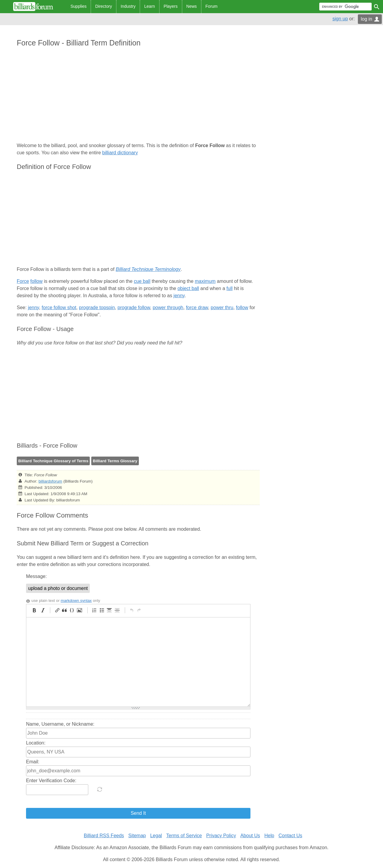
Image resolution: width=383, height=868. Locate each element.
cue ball (142, 281)
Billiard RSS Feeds (104, 836)
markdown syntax (76, 601)
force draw (197, 308)
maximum (205, 281)
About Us (250, 836)
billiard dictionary (120, 153)
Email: (33, 762)
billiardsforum (50, 481)
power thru (222, 308)
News (192, 6)
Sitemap (137, 836)
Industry (128, 6)
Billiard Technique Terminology (148, 269)
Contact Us (290, 836)
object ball (188, 288)
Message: (36, 576)
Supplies (79, 6)
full (230, 288)
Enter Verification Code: (51, 781)
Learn (150, 6)
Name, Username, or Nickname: (60, 724)
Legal (156, 836)
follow (36, 281)
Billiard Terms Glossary (115, 461)
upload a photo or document (58, 588)
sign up (340, 19)
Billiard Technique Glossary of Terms (53, 461)
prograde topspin (97, 308)
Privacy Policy (221, 836)
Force (23, 281)
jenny (179, 296)
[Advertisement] (138, 95)
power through (168, 308)
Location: (36, 743)
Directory (104, 6)
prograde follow (134, 308)
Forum (212, 6)
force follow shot (59, 308)
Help (269, 836)
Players (171, 6)
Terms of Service (184, 836)
